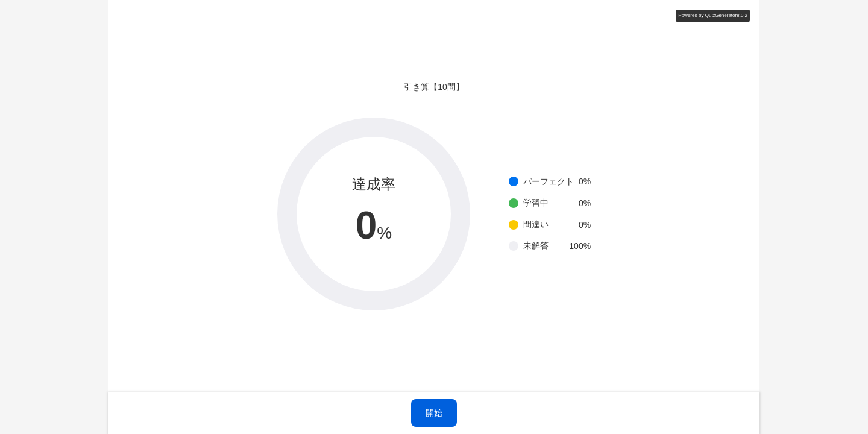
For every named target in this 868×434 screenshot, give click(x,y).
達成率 (374, 184)
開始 (434, 413)
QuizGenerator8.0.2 (726, 15)
